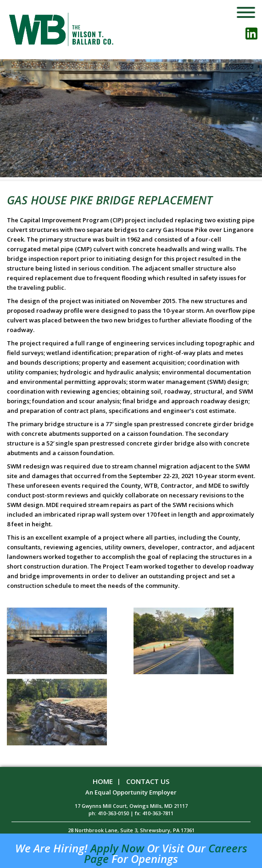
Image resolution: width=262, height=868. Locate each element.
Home (103, 781)
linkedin (251, 34)
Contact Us (148, 781)
